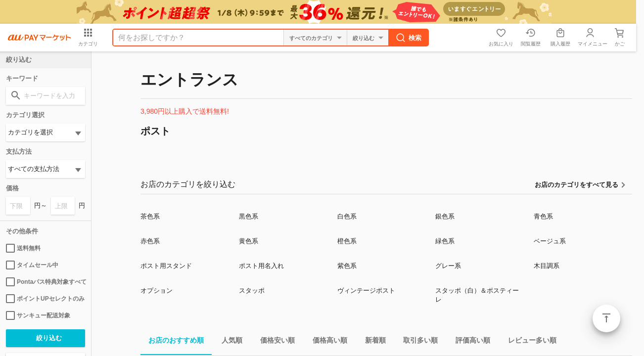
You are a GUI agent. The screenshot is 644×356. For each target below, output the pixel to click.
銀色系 (445, 216)
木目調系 (547, 266)
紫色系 (347, 266)
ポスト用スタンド (166, 266)
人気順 (228, 342)
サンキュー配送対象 (38, 315)
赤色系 (150, 241)
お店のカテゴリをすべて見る (576, 185)
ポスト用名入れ (261, 266)
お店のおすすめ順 (172, 342)
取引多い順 (416, 342)
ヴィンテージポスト (366, 290)
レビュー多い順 (528, 342)
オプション (157, 290)
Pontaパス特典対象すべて (46, 282)
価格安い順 (274, 342)
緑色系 (445, 241)
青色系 (543, 216)
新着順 (371, 342)
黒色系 (249, 216)
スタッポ (252, 290)
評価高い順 (469, 342)
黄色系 (249, 241)
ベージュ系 (550, 241)
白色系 (347, 216)
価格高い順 (326, 342)
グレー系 (448, 266)
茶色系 (150, 216)
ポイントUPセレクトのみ (45, 299)
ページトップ (606, 318)
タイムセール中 (32, 265)
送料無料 (23, 248)
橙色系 (347, 241)
